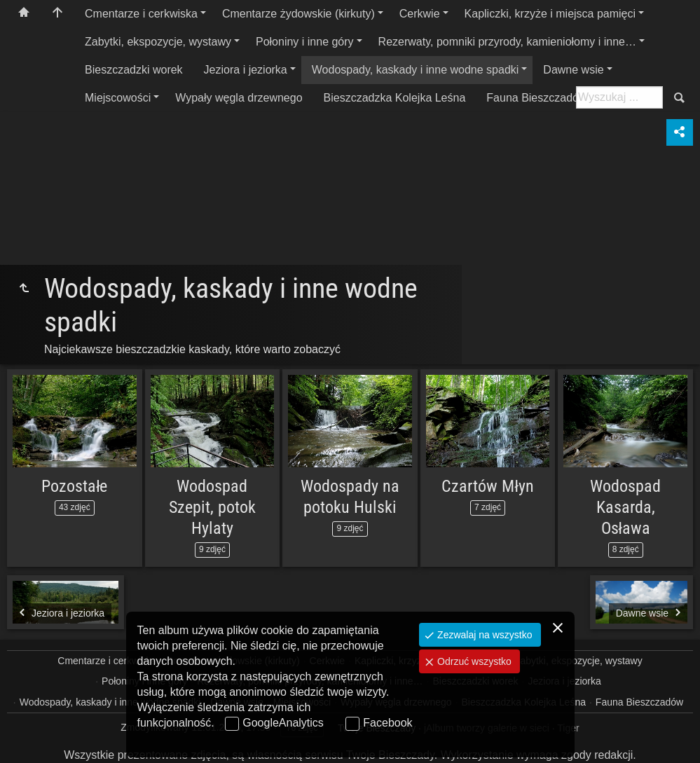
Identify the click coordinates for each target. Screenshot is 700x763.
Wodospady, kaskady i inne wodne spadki (416, 70)
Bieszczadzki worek (134, 70)
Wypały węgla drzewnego (239, 98)
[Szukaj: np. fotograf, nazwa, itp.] (619, 97)
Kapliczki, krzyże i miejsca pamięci (550, 14)
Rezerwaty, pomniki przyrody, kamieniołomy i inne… (507, 42)
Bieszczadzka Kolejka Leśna (395, 98)
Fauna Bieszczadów (536, 98)
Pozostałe (74, 486)
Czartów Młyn (487, 486)
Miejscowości (118, 98)
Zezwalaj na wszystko (483, 635)
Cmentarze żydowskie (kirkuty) (298, 14)
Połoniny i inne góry (305, 42)
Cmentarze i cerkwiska (141, 14)
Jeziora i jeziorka (246, 70)
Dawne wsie (573, 70)
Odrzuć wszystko (473, 661)
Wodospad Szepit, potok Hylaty (212, 507)
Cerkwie (420, 14)
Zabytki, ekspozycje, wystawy (158, 42)
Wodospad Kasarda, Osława (625, 507)
